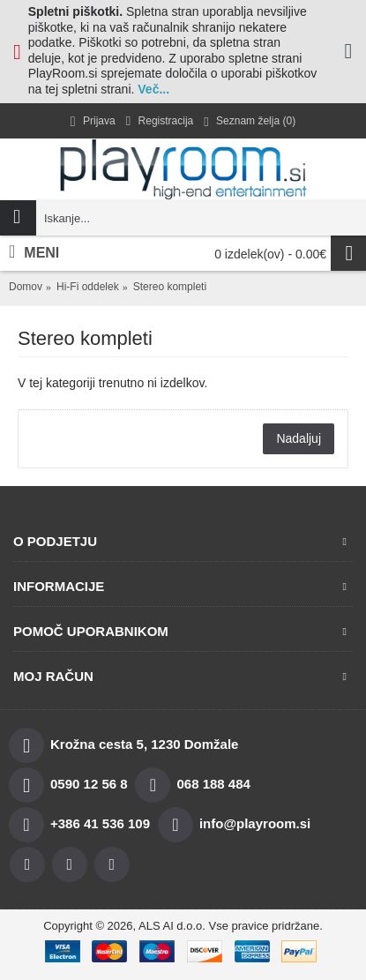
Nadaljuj (299, 438)
